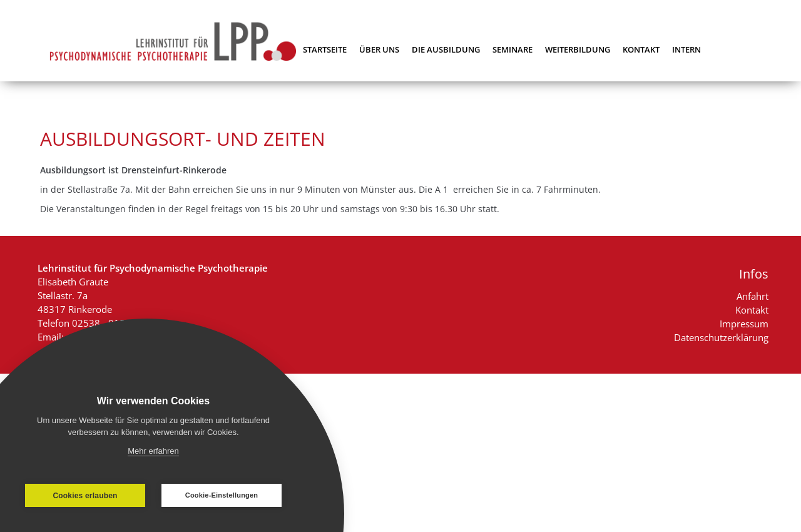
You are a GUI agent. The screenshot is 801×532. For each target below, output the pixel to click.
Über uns (379, 49)
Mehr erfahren (153, 451)
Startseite (325, 49)
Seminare (513, 49)
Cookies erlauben (85, 496)
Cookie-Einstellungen (222, 495)
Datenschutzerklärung (721, 337)
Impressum (744, 324)
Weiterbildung (578, 49)
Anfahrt (753, 296)
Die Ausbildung (446, 49)
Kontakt (641, 49)
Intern (686, 49)
